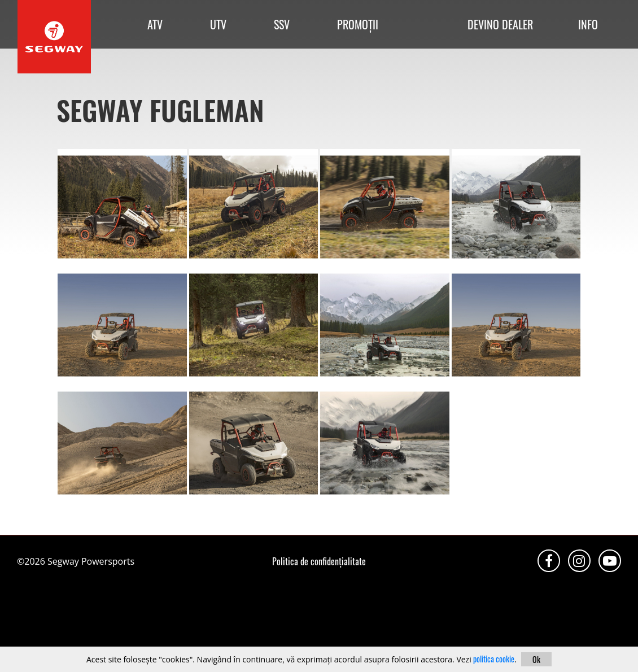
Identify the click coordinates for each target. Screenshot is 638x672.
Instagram (579, 561)
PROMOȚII (358, 24)
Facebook (549, 561)
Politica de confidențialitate (319, 561)
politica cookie (494, 659)
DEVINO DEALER (500, 24)
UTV (218, 24)
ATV (155, 24)
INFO (588, 24)
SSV (282, 24)
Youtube (610, 561)
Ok (536, 659)
